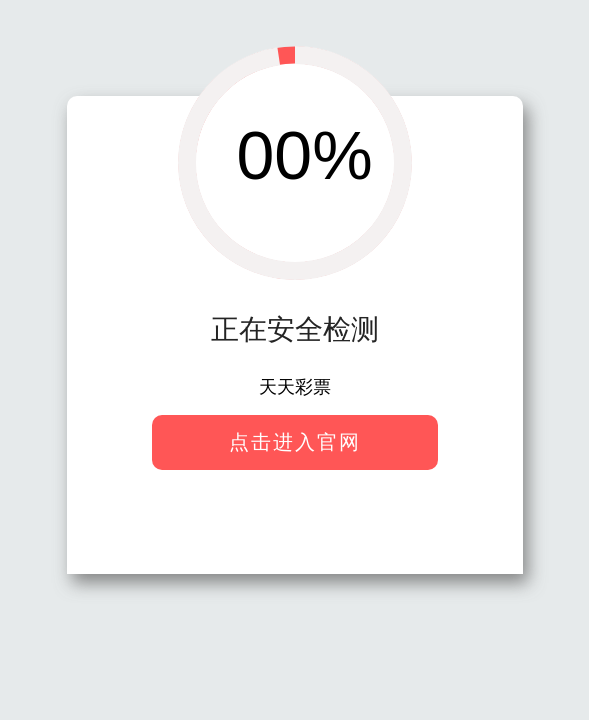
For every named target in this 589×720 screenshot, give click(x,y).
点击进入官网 (295, 442)
